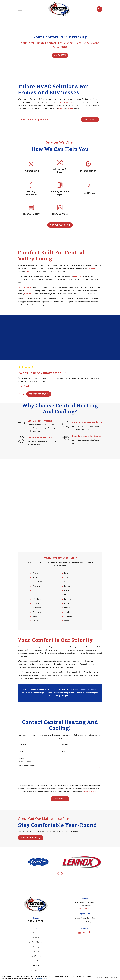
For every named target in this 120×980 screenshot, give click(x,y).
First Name (22, 660)
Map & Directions (84, 825)
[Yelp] (84, 849)
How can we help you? (26, 689)
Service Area (36, 877)
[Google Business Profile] (79, 849)
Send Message (60, 715)
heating (70, 108)
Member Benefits (31, 754)
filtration (27, 294)
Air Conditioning (36, 858)
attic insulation (31, 272)
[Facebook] (89, 849)
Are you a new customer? (27, 682)
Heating (36, 863)
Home (36, 849)
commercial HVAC (66, 102)
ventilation (77, 276)
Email (63, 668)
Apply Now (90, 120)
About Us (36, 854)
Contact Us (60, 55)
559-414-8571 (36, 837)
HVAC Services (36, 872)
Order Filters (36, 882)
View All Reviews (39, 394)
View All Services (60, 225)
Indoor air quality (25, 287)
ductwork (92, 268)
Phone (21, 668)
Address (22, 675)
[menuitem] (21, 911)
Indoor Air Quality (36, 868)
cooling (61, 108)
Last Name (65, 660)
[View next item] (23, 394)
